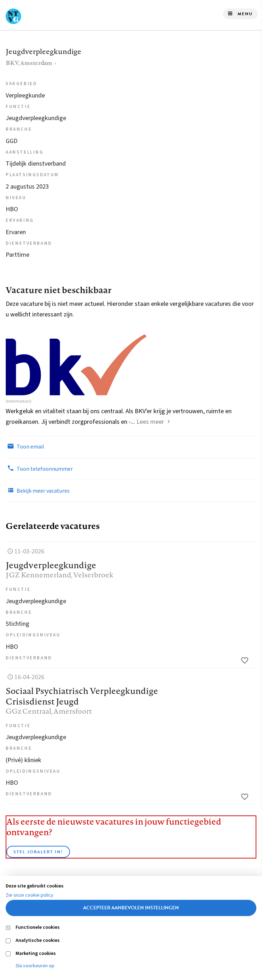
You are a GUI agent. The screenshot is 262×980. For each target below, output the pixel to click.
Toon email (25, 446)
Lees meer (150, 422)
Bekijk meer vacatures (38, 491)
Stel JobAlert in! (38, 852)
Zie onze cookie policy (30, 895)
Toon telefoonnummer (39, 469)
